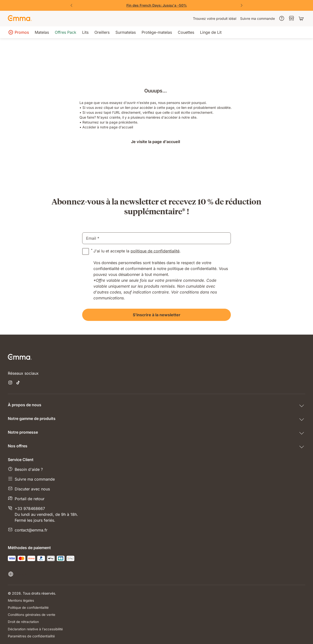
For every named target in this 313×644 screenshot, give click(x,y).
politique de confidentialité (155, 251)
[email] (156, 238)
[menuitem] (215, 19)
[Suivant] (242, 5)
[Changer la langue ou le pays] (17, 574)
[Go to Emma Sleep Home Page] (20, 19)
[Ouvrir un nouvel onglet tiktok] (18, 383)
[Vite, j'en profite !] (156, 5)
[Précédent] (71, 5)
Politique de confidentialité (29, 607)
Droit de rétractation (24, 622)
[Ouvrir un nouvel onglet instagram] (10, 383)
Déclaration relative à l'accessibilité (36, 629)
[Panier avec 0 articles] (302, 19)
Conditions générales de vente (32, 615)
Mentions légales (21, 600)
